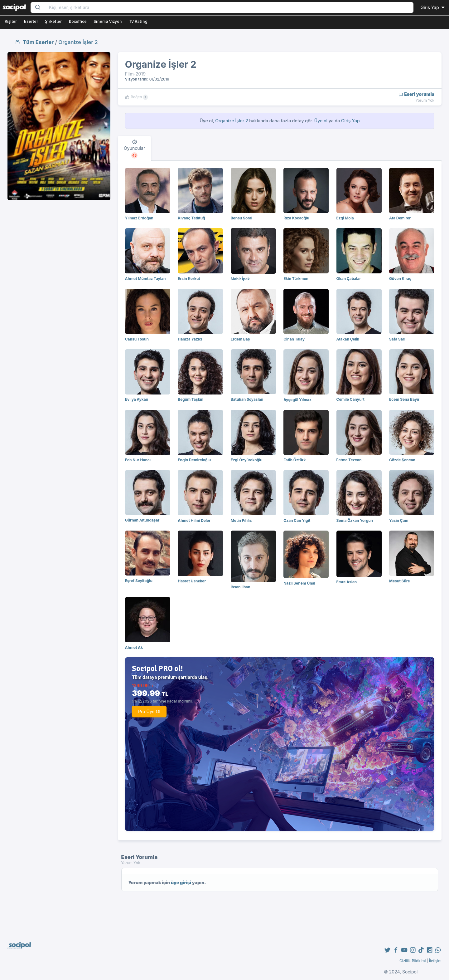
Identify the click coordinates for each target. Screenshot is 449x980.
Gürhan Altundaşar (142, 520)
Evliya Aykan (137, 399)
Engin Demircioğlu (194, 460)
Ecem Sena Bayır (404, 399)
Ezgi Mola (345, 218)
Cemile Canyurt (350, 399)
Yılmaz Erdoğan (139, 218)
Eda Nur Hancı (138, 460)
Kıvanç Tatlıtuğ (191, 218)
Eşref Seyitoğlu (139, 581)
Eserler (31, 21)
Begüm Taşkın (191, 399)
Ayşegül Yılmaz (297, 400)
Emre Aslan (347, 582)
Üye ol (321, 121)
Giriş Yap (433, 7)
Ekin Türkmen (296, 279)
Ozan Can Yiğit (297, 520)
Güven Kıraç (400, 279)
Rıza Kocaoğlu (296, 218)
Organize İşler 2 (78, 42)
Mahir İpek (240, 279)
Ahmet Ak (134, 647)
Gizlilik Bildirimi (413, 961)
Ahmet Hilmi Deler (194, 520)
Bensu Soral (241, 218)
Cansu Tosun (137, 339)
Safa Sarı (397, 339)
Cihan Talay (294, 339)
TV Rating (138, 21)
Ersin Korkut (189, 279)
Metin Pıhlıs (241, 520)
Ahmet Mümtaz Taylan (145, 279)
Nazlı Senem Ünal (299, 583)
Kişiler (11, 21)
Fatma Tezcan (349, 460)
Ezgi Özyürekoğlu (247, 460)
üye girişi (181, 882)
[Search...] (229, 8)
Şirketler (53, 21)
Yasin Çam (399, 520)
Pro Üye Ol (149, 711)
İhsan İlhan (241, 587)
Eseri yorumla (416, 94)
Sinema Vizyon (108, 21)
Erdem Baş (240, 339)
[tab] (134, 148)
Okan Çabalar (349, 279)
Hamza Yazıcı (190, 339)
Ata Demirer (400, 218)
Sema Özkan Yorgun (355, 520)
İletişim (435, 961)
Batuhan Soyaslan (247, 399)
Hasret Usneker (192, 581)
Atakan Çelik (348, 339)
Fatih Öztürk (295, 460)
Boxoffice (78, 21)
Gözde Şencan (402, 460)
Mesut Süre (399, 581)
